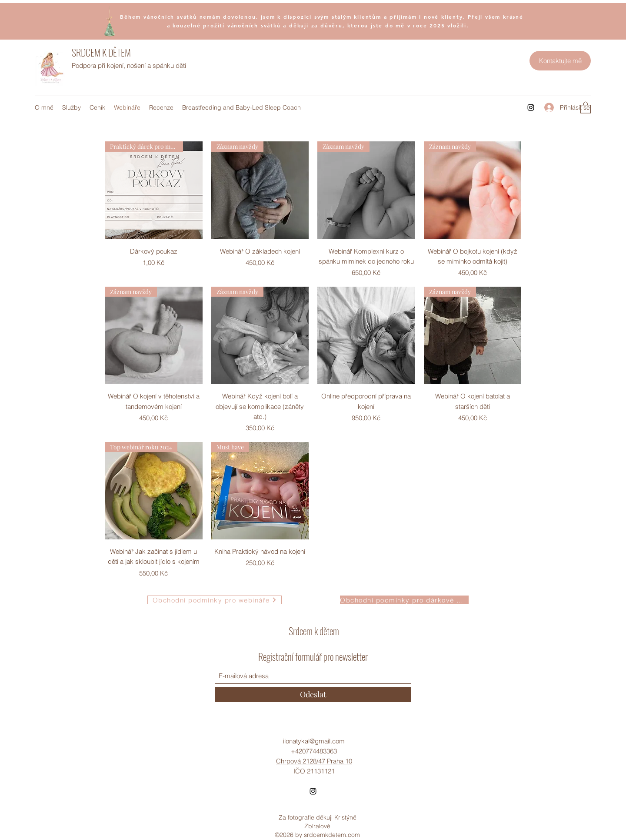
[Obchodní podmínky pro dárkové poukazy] (404, 600)
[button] (586, 107)
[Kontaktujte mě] (560, 61)
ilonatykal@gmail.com (314, 741)
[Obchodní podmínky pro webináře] (215, 600)
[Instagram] (531, 107)
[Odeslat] (313, 694)
